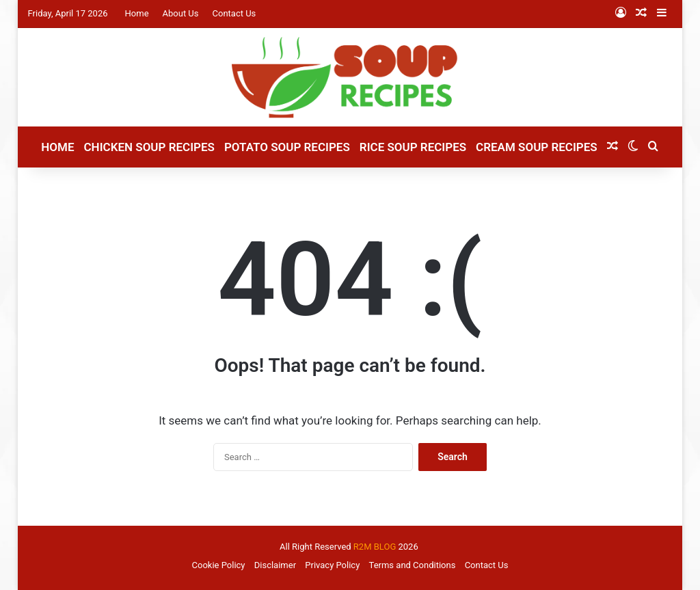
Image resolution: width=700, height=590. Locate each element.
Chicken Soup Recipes (149, 147)
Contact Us (234, 13)
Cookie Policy (219, 565)
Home (137, 13)
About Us (181, 13)
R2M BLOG (375, 547)
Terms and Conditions (413, 565)
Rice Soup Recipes (413, 147)
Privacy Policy (332, 565)
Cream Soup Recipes (537, 147)
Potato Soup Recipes (287, 147)
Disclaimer (275, 565)
